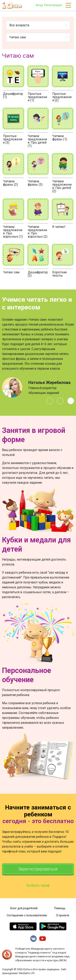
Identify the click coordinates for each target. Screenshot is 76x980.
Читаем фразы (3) (35, 183)
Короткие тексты (60, 274)
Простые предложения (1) (37, 97)
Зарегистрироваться (38, 869)
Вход (39, 5)
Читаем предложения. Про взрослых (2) (38, 232)
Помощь (60, 908)
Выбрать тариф (38, 885)
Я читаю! (59, 227)
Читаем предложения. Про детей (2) (62, 186)
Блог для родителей (24, 908)
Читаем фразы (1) (60, 138)
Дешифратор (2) (38, 274)
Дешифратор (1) (13, 95)
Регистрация (53, 5)
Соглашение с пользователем (27, 915)
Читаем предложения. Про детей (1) (37, 141)
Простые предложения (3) (13, 139)
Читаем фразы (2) (10, 183)
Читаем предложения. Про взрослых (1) (13, 232)
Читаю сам (11, 272)
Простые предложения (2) (62, 97)
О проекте (63, 915)
